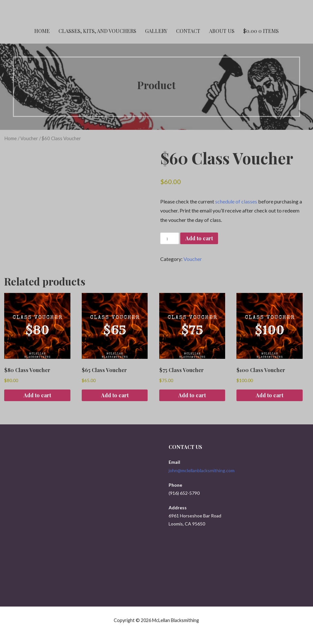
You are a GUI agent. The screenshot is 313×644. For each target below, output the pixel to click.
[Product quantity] (170, 239)
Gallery (156, 31)
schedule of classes (236, 201)
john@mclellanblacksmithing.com (202, 470)
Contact (188, 31)
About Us (222, 31)
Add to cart (199, 238)
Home (42, 31)
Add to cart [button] (37, 395)
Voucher (29, 138)
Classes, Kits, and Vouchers (97, 31)
